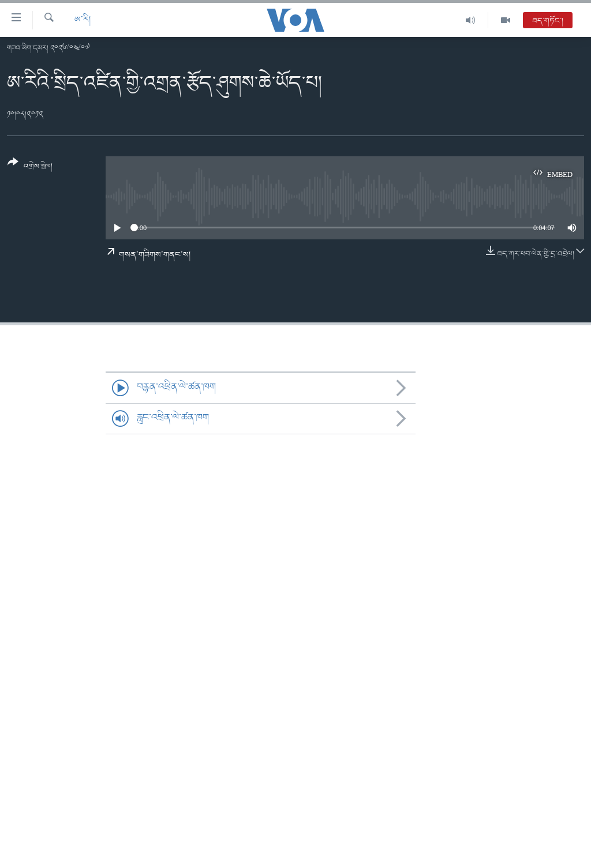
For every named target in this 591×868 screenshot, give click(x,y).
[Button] (30, 168)
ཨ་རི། (83, 20)
